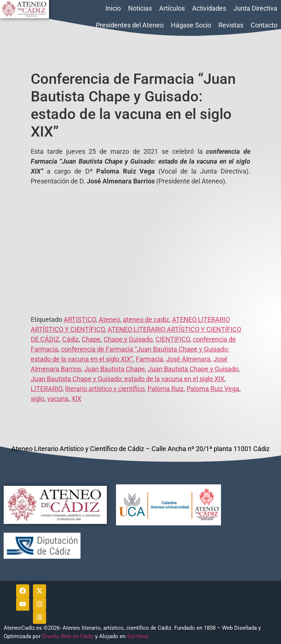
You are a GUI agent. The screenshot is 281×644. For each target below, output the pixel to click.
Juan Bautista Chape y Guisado (193, 369)
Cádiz (70, 339)
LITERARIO (46, 389)
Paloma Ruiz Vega (213, 389)
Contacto (264, 25)
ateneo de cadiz (146, 319)
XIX (76, 399)
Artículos (172, 8)
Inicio (113, 8)
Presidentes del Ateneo (130, 25)
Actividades (209, 8)
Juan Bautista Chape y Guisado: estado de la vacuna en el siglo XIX (128, 379)
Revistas (231, 25)
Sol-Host (138, 636)
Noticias (140, 8)
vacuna (58, 399)
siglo (38, 399)
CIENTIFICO (173, 339)
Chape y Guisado (128, 339)
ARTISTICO (80, 319)
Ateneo (109, 319)
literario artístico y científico (105, 389)
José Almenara (188, 359)
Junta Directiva (255, 8)
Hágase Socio (191, 25)
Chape (91, 339)
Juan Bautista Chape (115, 369)
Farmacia (149, 359)
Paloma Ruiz (166, 389)
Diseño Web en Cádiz (68, 636)
